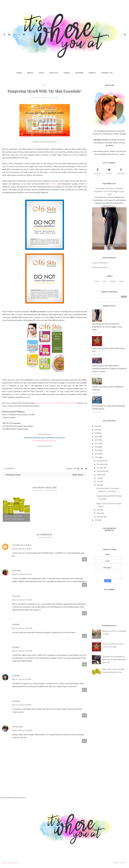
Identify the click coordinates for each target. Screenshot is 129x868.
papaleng (18, 727)
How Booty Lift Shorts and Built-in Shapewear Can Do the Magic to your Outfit (109, 191)
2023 (97, 426)
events (97, 281)
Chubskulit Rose (22, 545)
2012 (97, 520)
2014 (97, 454)
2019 (97, 437)
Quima (16, 647)
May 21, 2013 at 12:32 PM (22, 651)
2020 (97, 433)
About (30, 73)
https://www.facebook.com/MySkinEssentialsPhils (55, 403)
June (99, 481)
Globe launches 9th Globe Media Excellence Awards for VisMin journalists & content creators (109, 368)
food (105, 281)
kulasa (16, 596)
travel (121, 281)
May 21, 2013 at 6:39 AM (22, 549)
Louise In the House (100, 263)
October (100, 468)
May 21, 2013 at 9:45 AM (22, 574)
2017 (97, 443)
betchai (17, 571)
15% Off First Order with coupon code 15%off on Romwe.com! (45, 438)
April (99, 510)
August (100, 475)
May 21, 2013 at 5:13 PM (22, 705)
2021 (97, 430)
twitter (109, 171)
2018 (97, 440)
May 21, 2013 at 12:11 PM (22, 628)
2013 (97, 457)
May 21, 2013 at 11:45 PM (22, 730)
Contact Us (107, 73)
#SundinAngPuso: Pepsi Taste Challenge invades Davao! (108, 407)
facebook (98, 171)
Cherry (16, 676)
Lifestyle (54, 73)
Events (92, 73)
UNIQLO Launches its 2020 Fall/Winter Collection (108, 388)
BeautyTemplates (10, 863)
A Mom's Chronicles (100, 267)
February (100, 517)
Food (41, 73)
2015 (97, 450)
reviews (113, 281)
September (101, 471)
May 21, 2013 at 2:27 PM (22, 679)
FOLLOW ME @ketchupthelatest (13, 798)
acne (45, 85)
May (98, 485)
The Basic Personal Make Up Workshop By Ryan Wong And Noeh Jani (114, 659)
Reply (84, 559)
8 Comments (10, 468)
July (98, 478)
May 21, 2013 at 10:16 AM (22, 600)
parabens (53, 184)
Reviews (79, 73)
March (99, 513)
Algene (16, 701)
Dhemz (16, 625)
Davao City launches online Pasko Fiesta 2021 (108, 350)
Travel (67, 73)
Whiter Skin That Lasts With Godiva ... (16, 518)
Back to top (120, 863)
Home (19, 73)
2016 (97, 447)
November (101, 464)
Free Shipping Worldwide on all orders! (45, 441)
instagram (121, 171)
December (101, 461)
